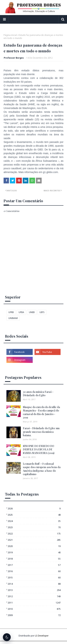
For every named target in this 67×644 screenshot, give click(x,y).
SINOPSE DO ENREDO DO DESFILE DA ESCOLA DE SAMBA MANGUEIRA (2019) (39, 449)
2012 (34, 596)
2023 (34, 527)
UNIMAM (13, 318)
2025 (34, 515)
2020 (34, 546)
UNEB (32, 312)
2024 (34, 521)
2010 (34, 609)
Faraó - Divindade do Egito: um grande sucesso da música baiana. (41, 432)
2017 (34, 565)
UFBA (21, 312)
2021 (34, 540)
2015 (34, 577)
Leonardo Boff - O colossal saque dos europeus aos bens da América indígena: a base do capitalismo (42, 469)
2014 (34, 584)
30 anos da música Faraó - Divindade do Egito (38, 394)
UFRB (11, 312)
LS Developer (42, 636)
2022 (34, 534)
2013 (34, 590)
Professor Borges (14, 58)
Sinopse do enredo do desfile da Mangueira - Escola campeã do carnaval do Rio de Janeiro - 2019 (41, 412)
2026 (34, 508)
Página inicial (10, 35)
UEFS (42, 312)
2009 (34, 615)
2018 (34, 559)
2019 (34, 552)
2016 (34, 571)
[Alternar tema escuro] (7, 637)
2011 (34, 603)
